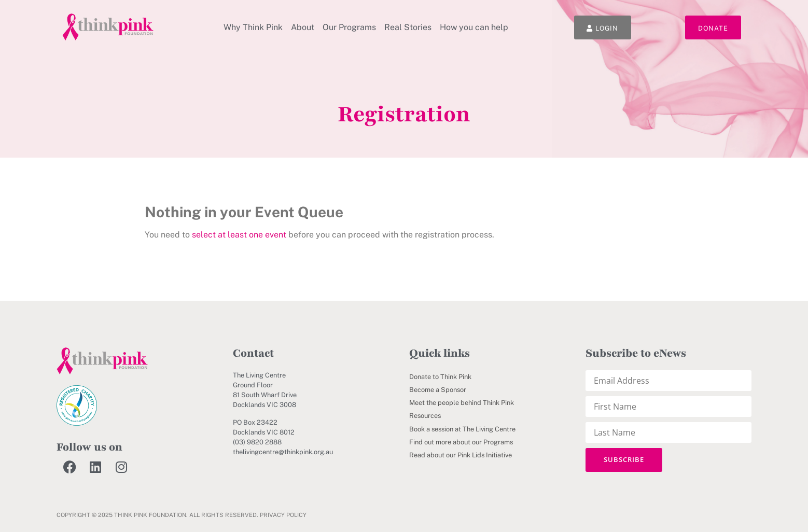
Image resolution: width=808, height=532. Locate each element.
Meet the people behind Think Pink (462, 403)
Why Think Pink (253, 27)
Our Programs (349, 27)
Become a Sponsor (438, 390)
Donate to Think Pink (440, 377)
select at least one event (239, 235)
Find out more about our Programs (461, 442)
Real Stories (408, 27)
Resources (425, 416)
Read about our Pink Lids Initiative (461, 455)
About (303, 27)
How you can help (474, 27)
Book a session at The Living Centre (462, 429)
